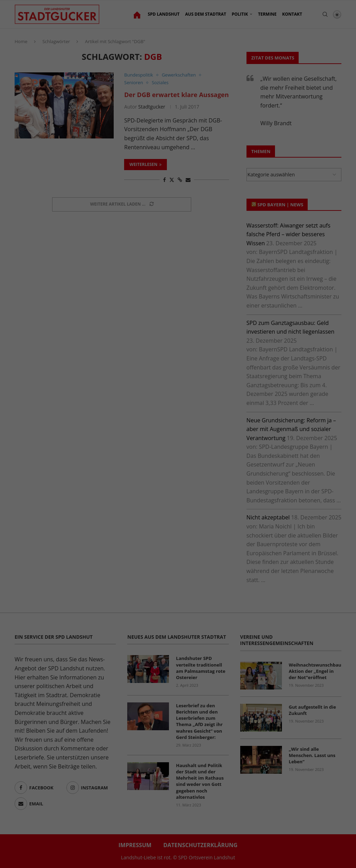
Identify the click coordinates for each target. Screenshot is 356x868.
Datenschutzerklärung (237, 120)
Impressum (219, 232)
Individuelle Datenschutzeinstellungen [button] (178, 214)
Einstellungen (210, 128)
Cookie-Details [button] (140, 232)
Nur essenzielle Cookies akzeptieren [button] (178, 191)
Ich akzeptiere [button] (178, 168)
